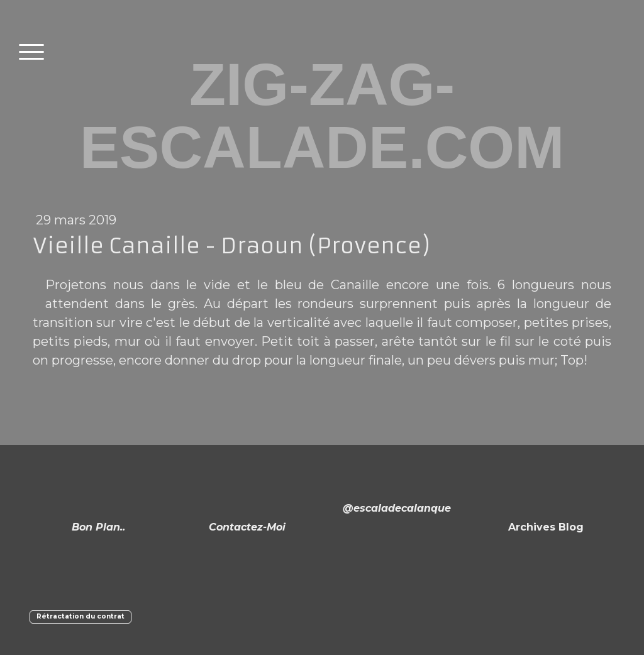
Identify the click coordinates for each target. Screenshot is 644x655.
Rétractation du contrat (80, 616)
